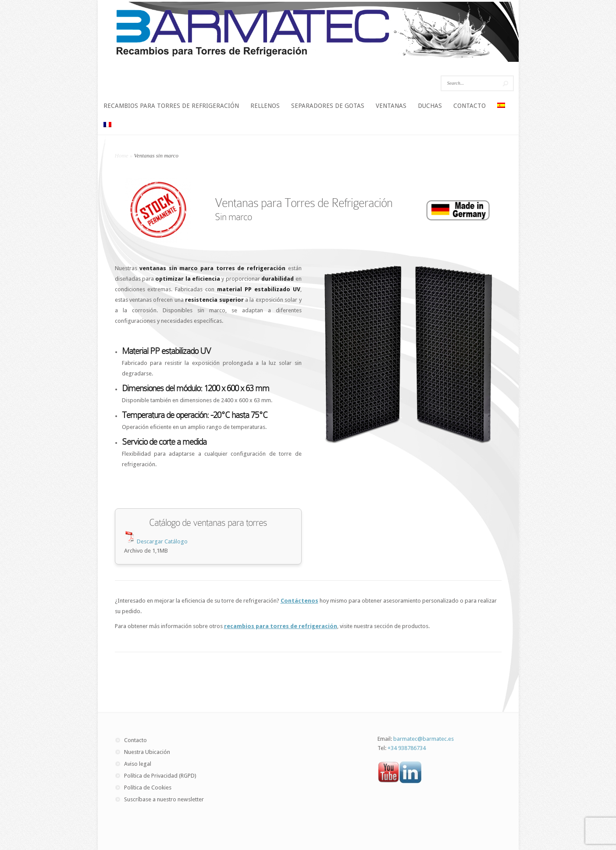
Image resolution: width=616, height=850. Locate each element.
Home (122, 155)
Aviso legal (138, 764)
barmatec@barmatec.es (424, 739)
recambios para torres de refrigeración (281, 626)
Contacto (135, 740)
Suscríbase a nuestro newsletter (164, 799)
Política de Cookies (148, 787)
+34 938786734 (407, 748)
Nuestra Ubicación (147, 752)
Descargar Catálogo (162, 541)
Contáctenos (299, 601)
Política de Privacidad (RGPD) (160, 776)
